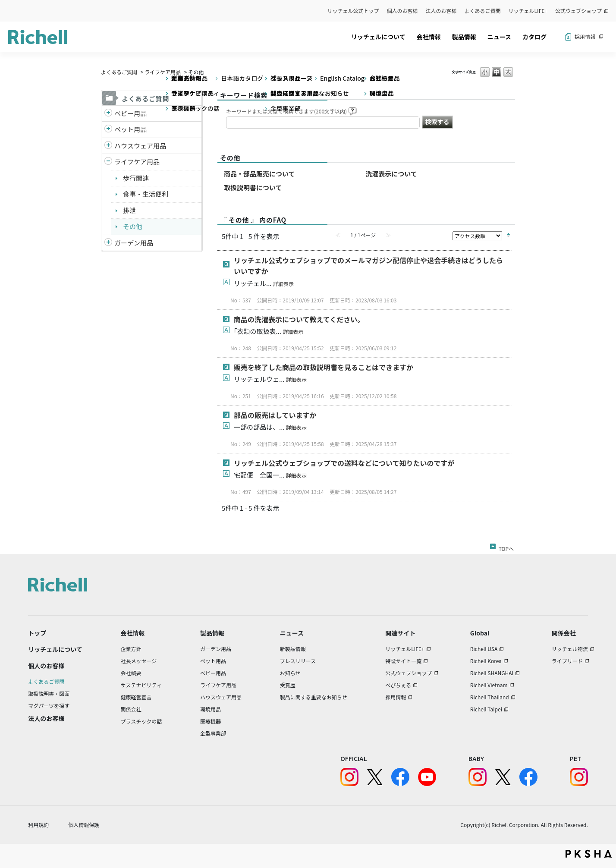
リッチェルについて (378, 37)
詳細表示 (283, 284)
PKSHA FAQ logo (589, 854)
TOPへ (506, 547)
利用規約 (38, 825)
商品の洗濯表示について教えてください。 (299, 319)
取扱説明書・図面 (49, 693)
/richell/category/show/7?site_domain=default (108, 146)
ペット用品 (130, 129)
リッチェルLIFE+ (528, 11)
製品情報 (464, 37)
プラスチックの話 (141, 721)
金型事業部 (213, 733)
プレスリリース (298, 661)
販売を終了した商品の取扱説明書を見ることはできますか (324, 367)
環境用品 (211, 709)
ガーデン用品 (134, 243)
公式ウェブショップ (578, 11)
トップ (37, 633)
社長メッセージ (139, 661)
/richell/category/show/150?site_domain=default (108, 243)
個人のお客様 (402, 11)
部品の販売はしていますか (275, 415)
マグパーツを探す (49, 706)
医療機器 (211, 721)
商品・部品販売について (259, 174)
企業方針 (131, 649)
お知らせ (290, 673)
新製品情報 (293, 649)
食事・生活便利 (146, 194)
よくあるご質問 (483, 11)
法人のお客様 (441, 11)
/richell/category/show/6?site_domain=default (108, 162)
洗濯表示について (391, 174)
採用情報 (585, 36)
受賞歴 (288, 685)
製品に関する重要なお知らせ (314, 697)
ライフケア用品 (163, 72)
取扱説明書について (253, 187)
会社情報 (429, 37)
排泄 (129, 210)
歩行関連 (136, 178)
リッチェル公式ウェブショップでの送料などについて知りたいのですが (344, 463)
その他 (133, 226)
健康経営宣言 (136, 697)
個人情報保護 (84, 825)
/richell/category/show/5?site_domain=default (108, 114)
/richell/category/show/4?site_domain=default (108, 130)
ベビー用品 (130, 113)
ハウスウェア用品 (140, 146)
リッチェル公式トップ (353, 11)
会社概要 (131, 673)
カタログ (534, 37)
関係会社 (131, 709)
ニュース (499, 37)
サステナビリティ (141, 685)
